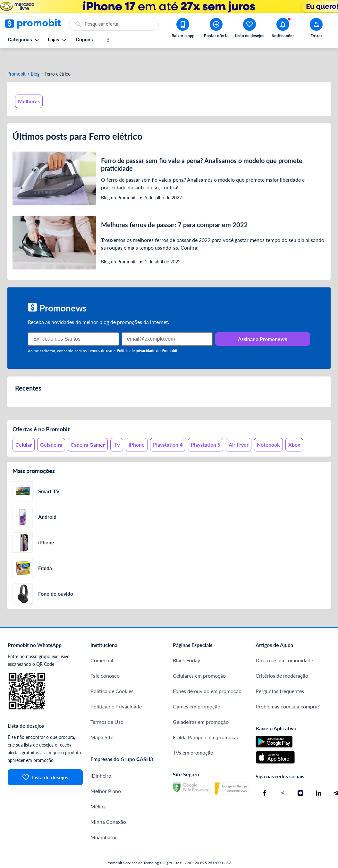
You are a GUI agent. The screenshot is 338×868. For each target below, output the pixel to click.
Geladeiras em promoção (201, 706)
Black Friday (186, 645)
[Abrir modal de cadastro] (316, 29)
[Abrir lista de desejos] (249, 29)
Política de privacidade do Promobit (147, 335)
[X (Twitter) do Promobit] (283, 778)
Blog (35, 59)
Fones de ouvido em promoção (207, 676)
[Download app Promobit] (183, 29)
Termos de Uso (107, 706)
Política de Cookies (112, 676)
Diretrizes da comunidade (284, 645)
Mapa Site (102, 722)
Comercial (102, 645)
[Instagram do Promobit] (300, 778)
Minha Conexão (108, 806)
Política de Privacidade (116, 691)
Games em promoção (197, 691)
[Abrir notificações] (283, 29)
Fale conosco (105, 660)
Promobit (17, 59)
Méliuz (98, 791)
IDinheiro (101, 760)
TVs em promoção (193, 737)
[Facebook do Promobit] (265, 778)
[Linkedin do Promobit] (318, 778)
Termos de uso (100, 335)
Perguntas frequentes (280, 676)
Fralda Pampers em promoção (206, 722)
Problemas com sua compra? (288, 691)
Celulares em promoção (199, 660)
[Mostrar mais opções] (108, 40)
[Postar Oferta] (216, 29)
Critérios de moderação (282, 660)
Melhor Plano (106, 776)
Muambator (104, 822)
